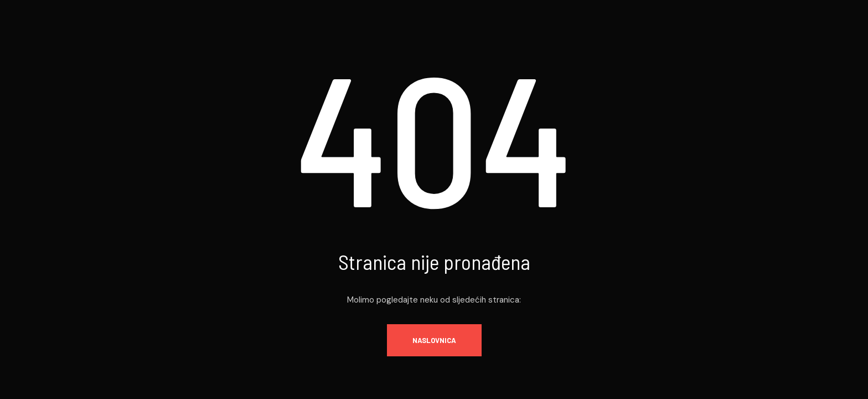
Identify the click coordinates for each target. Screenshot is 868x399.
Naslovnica (434, 340)
